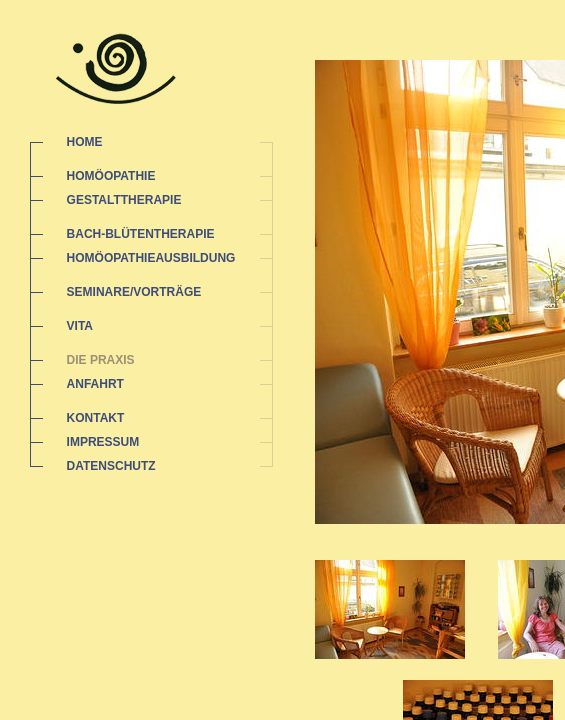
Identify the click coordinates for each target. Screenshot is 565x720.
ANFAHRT (95, 384)
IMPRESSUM (103, 442)
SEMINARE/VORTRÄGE (134, 292)
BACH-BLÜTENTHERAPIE (141, 234)
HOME (85, 142)
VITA (80, 326)
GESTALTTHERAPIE (124, 200)
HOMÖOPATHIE (111, 176)
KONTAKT (96, 418)
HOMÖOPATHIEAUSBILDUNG (151, 258)
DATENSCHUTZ (111, 466)
